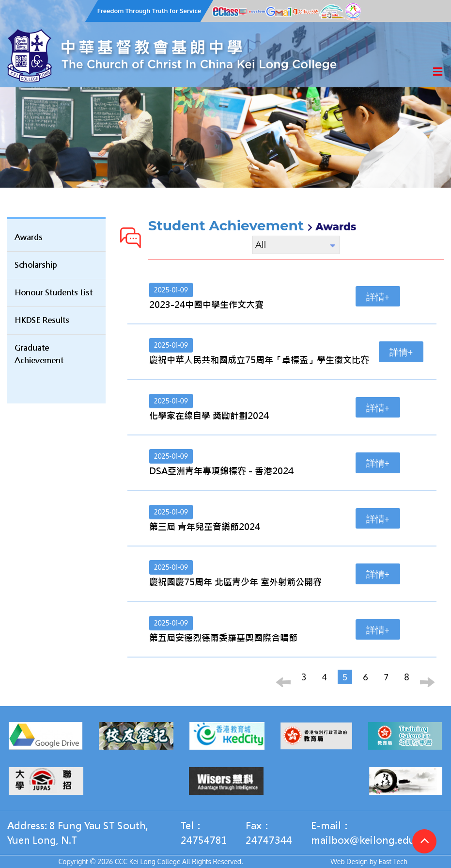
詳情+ (378, 296)
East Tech (393, 861)
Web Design (349, 861)
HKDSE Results (42, 320)
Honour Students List (54, 293)
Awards (29, 237)
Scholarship (36, 265)
